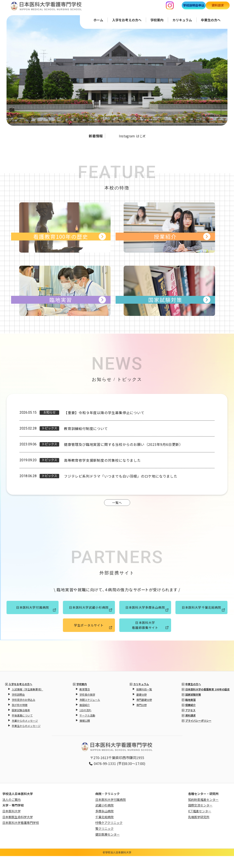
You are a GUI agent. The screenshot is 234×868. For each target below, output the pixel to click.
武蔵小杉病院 (104, 817)
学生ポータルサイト (92, 637)
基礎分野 (141, 706)
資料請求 (218, 5)
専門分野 (141, 717)
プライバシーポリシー (198, 732)
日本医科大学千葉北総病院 (202, 615)
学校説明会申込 (194, 5)
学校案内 (157, 20)
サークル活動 (87, 727)
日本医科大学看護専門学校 (21, 835)
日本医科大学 (12, 823)
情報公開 (85, 732)
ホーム (98, 20)
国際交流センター (200, 817)
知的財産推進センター (203, 811)
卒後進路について (22, 727)
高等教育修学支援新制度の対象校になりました (102, 460)
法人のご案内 (12, 811)
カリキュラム (182, 20)
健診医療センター (108, 846)
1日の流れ (85, 722)
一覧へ (117, 506)
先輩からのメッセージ (25, 732)
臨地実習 (190, 712)
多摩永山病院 (104, 823)
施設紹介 (85, 717)
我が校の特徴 (20, 717)
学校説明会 (18, 706)
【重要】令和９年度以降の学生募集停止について (104, 413)
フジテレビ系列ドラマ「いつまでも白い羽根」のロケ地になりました (121, 476)
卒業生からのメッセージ (26, 738)
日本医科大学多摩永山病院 (146, 615)
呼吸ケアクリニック (109, 835)
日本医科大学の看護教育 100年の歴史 (207, 701)
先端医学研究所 (199, 829)
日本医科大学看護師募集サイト (149, 636)
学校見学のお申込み (24, 712)
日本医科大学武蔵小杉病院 (89, 615)
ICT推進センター (200, 823)
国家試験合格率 (21, 722)
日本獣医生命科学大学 (18, 829)
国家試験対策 (193, 706)
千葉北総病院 (104, 829)
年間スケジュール (90, 712)
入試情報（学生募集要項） (27, 701)
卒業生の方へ (211, 20)
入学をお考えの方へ (127, 20)
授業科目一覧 (144, 701)
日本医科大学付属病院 (35, 615)
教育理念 (85, 701)
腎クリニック (104, 841)
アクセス (190, 722)
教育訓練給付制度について (86, 428)
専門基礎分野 (144, 712)
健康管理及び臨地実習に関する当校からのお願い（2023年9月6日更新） (123, 444)
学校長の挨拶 (87, 706)
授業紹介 (190, 717)
